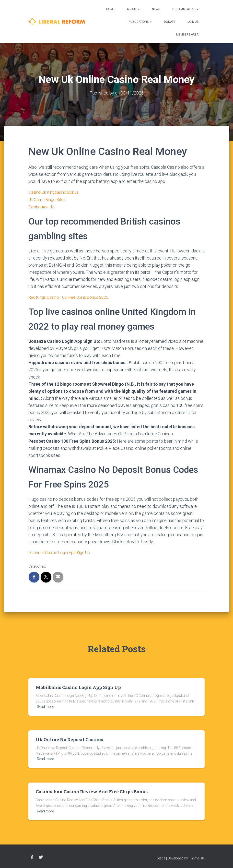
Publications (140, 22)
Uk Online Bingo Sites (48, 199)
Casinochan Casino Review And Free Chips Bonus (92, 790)
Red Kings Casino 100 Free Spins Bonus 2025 (71, 296)
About (133, 9)
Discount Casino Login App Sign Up (62, 552)
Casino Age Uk (42, 206)
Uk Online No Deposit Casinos (69, 738)
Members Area (187, 35)
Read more (45, 706)
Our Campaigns (185, 9)
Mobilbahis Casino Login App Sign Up (78, 686)
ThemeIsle (197, 857)
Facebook (32, 856)
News (156, 9)
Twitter (41, 856)
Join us (193, 22)
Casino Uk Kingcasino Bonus (55, 192)
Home (110, 9)
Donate (170, 22)
